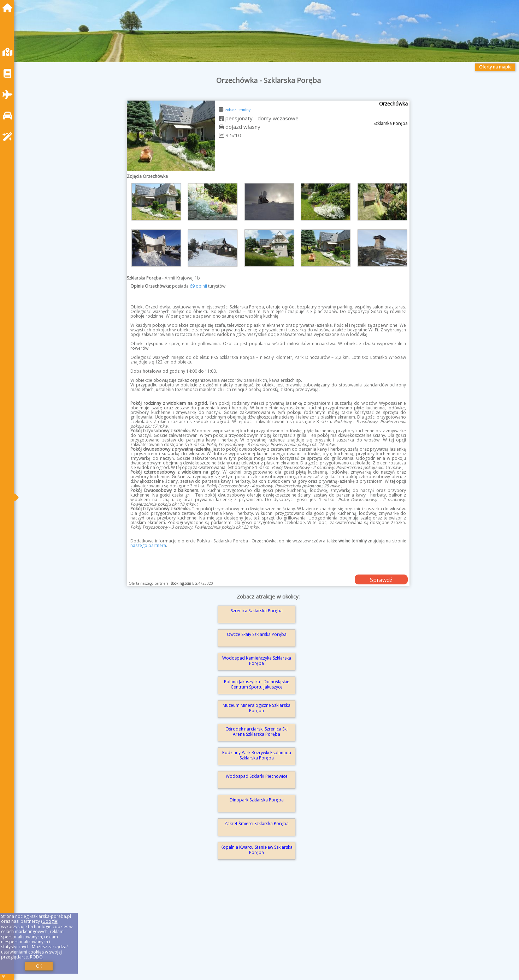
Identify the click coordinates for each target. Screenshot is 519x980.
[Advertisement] (233, 930)
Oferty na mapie (495, 67)
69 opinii (198, 286)
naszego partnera (148, 545)
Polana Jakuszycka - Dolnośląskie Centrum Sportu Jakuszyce (257, 684)
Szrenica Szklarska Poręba (257, 611)
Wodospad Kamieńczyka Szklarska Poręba (257, 660)
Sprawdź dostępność (381, 580)
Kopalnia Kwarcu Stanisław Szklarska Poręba (256, 850)
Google (50, 921)
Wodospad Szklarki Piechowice (257, 776)
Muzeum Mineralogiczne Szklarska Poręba (256, 708)
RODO (36, 957)
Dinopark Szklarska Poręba (257, 800)
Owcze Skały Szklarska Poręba (257, 634)
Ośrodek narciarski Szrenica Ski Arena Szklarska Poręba (256, 731)
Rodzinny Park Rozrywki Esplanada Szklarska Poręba (257, 755)
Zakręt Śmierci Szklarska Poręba (256, 823)
